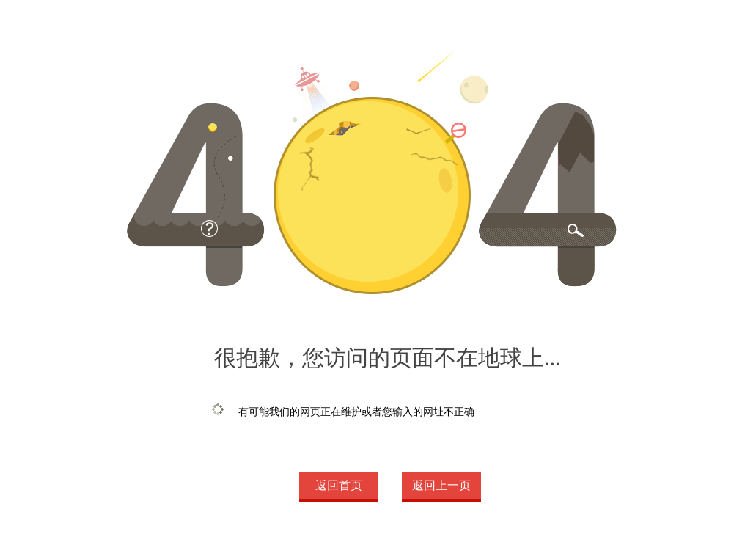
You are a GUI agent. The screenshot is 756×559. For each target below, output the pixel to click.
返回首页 (339, 485)
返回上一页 (441, 485)
